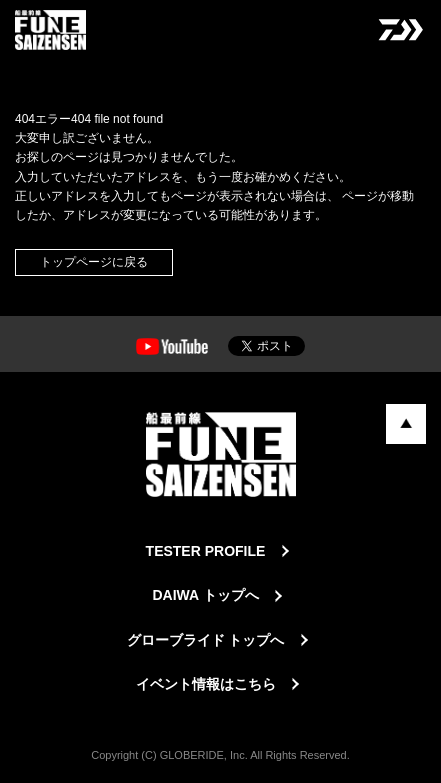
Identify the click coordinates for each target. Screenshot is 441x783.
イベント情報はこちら (206, 684)
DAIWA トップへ (205, 595)
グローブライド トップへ (206, 640)
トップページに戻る (94, 262)
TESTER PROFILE (206, 551)
